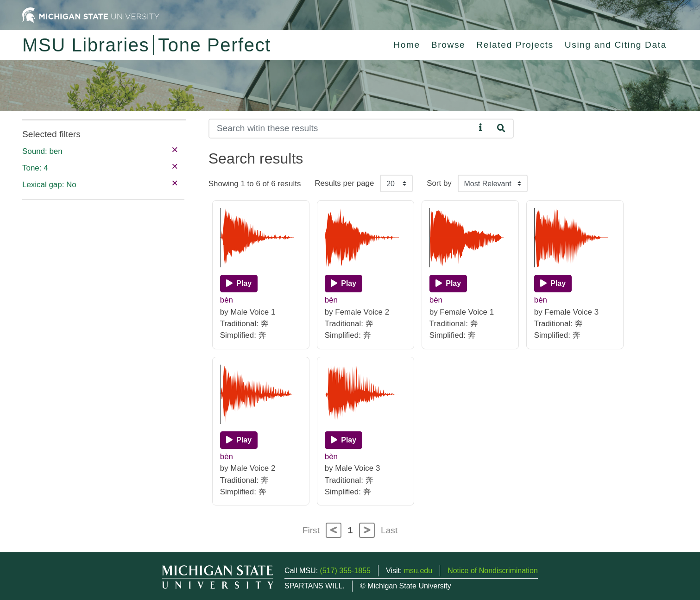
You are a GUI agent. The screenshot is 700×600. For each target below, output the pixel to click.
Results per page (344, 183)
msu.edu (418, 571)
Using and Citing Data (616, 45)
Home (407, 45)
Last (389, 530)
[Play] (239, 284)
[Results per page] (396, 183)
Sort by (439, 183)
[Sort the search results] (493, 183)
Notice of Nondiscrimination (493, 571)
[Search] (342, 129)
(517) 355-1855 (345, 571)
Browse (448, 45)
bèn (227, 300)
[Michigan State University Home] (91, 15)
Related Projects (515, 45)
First (311, 530)
